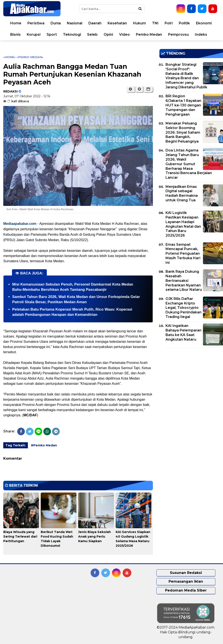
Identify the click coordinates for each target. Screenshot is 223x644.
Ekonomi (204, 23)
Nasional (75, 23)
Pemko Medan (149, 34)
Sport (52, 34)
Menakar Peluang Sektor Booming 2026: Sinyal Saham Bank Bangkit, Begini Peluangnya (183, 132)
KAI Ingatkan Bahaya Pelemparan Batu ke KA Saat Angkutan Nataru (183, 332)
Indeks (201, 34)
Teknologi (72, 34)
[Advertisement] (191, 382)
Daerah (95, 23)
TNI (155, 23)
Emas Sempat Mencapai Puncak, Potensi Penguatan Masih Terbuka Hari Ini (183, 254)
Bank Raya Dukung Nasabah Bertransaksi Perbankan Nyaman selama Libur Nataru (184, 281)
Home (16, 23)
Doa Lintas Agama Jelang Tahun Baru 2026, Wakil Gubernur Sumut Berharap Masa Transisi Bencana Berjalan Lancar (189, 164)
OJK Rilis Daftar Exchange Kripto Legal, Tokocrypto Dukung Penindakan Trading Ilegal (183, 308)
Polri (169, 23)
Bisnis (15, 34)
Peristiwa (36, 23)
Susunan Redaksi (186, 573)
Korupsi (34, 34)
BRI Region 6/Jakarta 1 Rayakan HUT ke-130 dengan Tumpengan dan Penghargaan (183, 105)
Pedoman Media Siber (186, 590)
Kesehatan (117, 23)
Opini (108, 34)
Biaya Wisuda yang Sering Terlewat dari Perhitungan (20, 536)
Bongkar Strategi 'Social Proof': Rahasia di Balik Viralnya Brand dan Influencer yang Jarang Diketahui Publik (186, 76)
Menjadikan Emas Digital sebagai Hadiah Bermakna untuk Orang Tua (182, 193)
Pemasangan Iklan (186, 581)
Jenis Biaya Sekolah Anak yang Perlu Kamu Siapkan (95, 536)
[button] (148, 89)
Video (124, 34)
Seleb (92, 34)
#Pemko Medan (44, 445)
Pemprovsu (178, 34)
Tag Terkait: (16, 445)
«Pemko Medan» (30, 57)
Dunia (56, 23)
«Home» (9, 57)
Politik (184, 23)
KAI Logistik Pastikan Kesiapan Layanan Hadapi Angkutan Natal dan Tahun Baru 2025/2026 (183, 224)
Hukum (139, 23)
